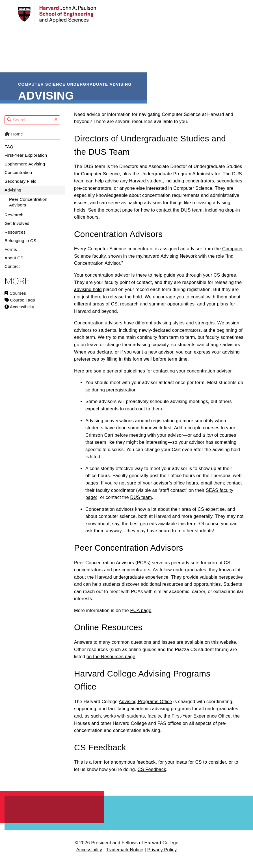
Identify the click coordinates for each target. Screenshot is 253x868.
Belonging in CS (20, 246)
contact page (119, 215)
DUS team (141, 503)
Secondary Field (20, 187)
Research (14, 220)
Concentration (18, 178)
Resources (15, 237)
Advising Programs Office (145, 707)
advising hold (88, 295)
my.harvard (148, 261)
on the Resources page (111, 662)
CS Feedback (152, 775)
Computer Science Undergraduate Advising (75, 83)
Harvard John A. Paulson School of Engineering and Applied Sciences (54, 815)
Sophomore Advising (25, 169)
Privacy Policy (162, 855)
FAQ (9, 152)
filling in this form (124, 364)
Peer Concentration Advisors (28, 207)
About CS (14, 263)
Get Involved (17, 229)
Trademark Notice (125, 855)
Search (5, 121)
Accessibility (19, 312)
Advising (13, 195)
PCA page (141, 616)
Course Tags (20, 305)
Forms (11, 255)
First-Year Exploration (26, 161)
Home (14, 139)
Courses (15, 299)
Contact (12, 272)
